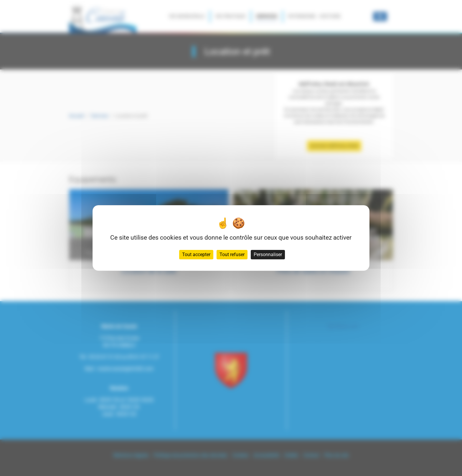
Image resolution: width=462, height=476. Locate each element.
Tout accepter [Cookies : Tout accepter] (196, 254)
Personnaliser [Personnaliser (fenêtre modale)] (268, 254)
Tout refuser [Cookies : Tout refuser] (232, 254)
